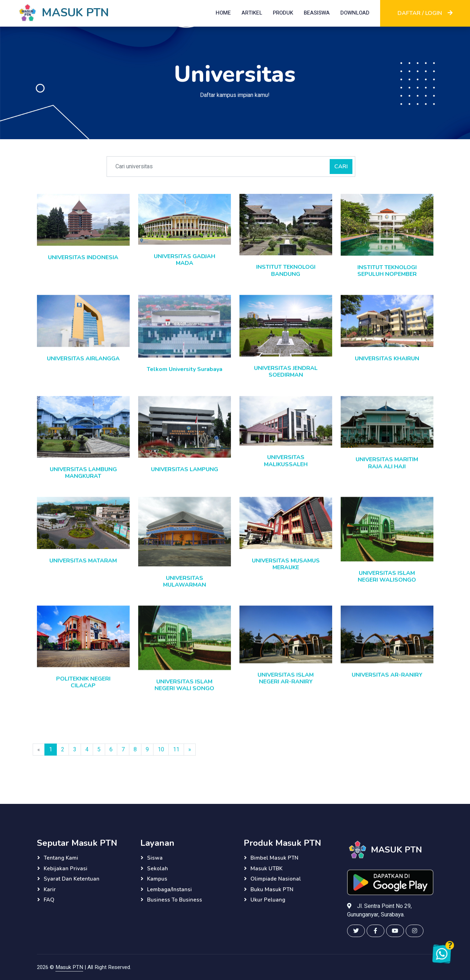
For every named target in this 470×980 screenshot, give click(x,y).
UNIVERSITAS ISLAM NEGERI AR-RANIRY (286, 687)
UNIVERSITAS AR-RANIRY (387, 683)
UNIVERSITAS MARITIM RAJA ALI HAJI (387, 471)
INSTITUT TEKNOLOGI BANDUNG (286, 270)
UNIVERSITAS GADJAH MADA (185, 260)
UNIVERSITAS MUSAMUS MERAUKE (286, 573)
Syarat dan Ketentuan (72, 879)
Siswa (155, 858)
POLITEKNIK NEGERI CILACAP (83, 690)
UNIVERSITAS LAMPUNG (185, 477)
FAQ (49, 900)
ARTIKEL (252, 13)
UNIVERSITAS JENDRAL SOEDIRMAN (286, 379)
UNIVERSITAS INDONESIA (83, 257)
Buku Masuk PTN (272, 889)
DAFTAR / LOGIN (425, 13)
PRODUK (283, 13)
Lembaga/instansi (169, 889)
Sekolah (158, 869)
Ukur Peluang (268, 900)
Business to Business (175, 900)
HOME (223, 13)
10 (161, 753)
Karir (50, 889)
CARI (341, 167)
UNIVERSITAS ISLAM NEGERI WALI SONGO (184, 693)
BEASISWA (317, 13)
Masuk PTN (69, 967)
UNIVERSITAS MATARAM (83, 569)
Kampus (157, 879)
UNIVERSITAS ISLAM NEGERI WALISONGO (387, 585)
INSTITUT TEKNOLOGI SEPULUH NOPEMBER (387, 271)
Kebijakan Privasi (66, 869)
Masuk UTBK (266, 869)
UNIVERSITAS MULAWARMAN (185, 590)
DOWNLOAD (355, 13)
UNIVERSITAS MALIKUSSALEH (286, 469)
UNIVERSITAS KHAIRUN (387, 366)
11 (176, 753)
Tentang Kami (61, 858)
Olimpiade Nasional (276, 879)
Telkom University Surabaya (185, 377)
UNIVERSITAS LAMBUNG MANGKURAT (83, 480)
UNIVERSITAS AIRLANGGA (83, 366)
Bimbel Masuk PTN (274, 858)
